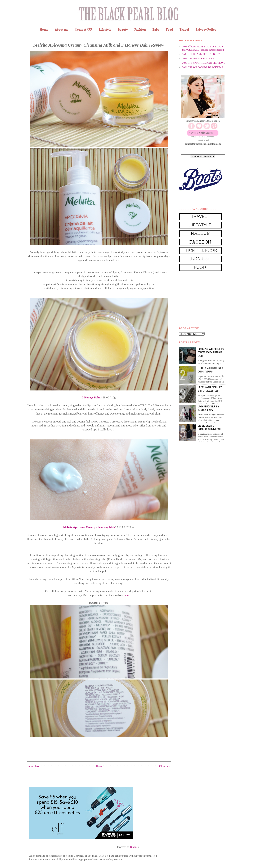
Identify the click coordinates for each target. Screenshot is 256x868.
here (127, 595)
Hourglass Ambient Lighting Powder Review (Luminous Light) (211, 352)
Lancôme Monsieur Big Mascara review (208, 408)
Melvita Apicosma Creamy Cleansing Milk (89, 527)
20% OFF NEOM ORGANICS (198, 59)
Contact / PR (84, 30)
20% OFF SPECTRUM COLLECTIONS (204, 63)
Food (169, 30)
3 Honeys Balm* (92, 397)
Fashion (140, 30)
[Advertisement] (205, 299)
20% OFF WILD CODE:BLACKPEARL (204, 67)
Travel (184, 30)
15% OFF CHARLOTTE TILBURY (201, 54)
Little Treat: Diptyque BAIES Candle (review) (210, 370)
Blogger (134, 847)
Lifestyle (105, 30)
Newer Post (34, 766)
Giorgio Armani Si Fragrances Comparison (209, 427)
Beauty (123, 30)
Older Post (165, 766)
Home (44, 30)
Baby (156, 30)
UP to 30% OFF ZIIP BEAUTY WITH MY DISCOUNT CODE (210, 389)
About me (62, 30)
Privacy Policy (206, 30)
